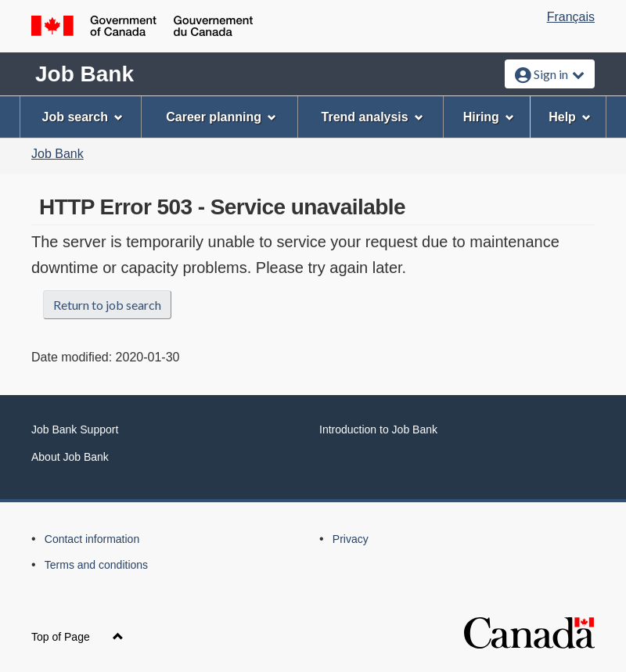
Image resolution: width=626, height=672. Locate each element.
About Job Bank (70, 457)
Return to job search (107, 305)
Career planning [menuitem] (221, 117)
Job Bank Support (75, 429)
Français (571, 17)
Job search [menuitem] (83, 117)
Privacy (351, 539)
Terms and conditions (96, 565)
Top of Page (77, 637)
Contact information (92, 539)
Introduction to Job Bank (378, 429)
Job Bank (85, 74)
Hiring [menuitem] (489, 117)
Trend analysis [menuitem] (372, 117)
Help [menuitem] (570, 117)
